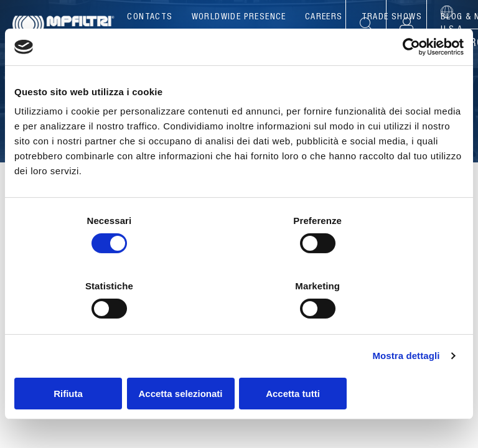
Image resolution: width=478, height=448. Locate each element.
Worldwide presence (239, 17)
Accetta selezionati (239, 361)
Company (168, 44)
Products (239, 44)
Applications (325, 44)
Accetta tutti (391, 361)
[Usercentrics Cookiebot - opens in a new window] (409, 80)
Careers (324, 17)
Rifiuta (87, 361)
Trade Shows (392, 17)
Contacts (150, 17)
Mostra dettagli (406, 323)
